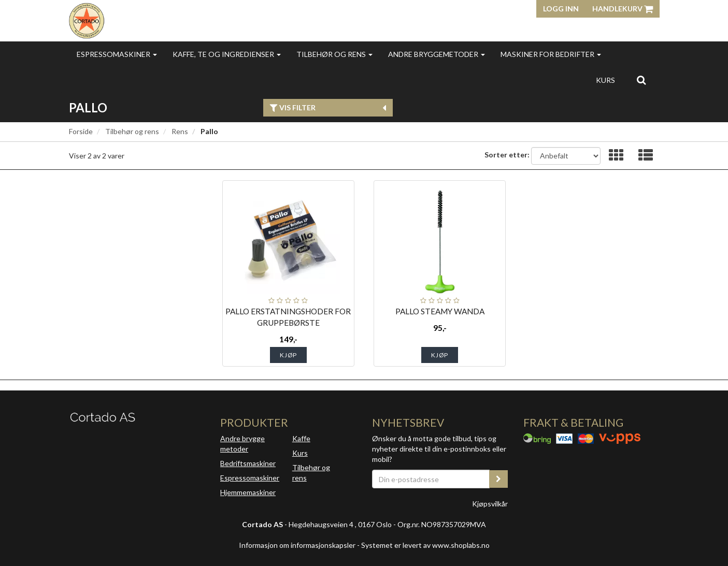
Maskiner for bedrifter (551, 54)
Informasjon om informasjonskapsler (297, 545)
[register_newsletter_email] (498, 479)
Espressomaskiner (117, 54)
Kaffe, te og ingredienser (227, 54)
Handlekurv (623, 9)
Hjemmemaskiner (248, 492)
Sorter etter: (507, 155)
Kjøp (288, 355)
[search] (641, 80)
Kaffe (301, 438)
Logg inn (561, 9)
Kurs (605, 80)
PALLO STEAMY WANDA (440, 311)
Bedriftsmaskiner (248, 463)
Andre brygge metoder (242, 444)
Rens (180, 131)
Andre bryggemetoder (437, 54)
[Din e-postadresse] (431, 479)
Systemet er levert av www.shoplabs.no (425, 545)
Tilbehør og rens (334, 54)
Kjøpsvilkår (490, 504)
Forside (81, 131)
